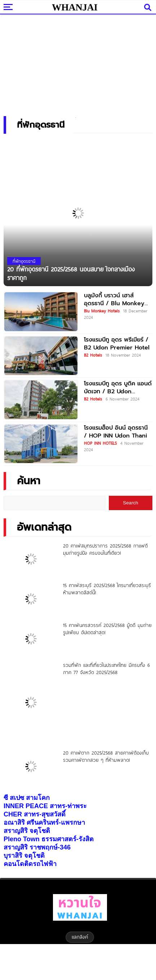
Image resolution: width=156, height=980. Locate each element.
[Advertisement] (78, 63)
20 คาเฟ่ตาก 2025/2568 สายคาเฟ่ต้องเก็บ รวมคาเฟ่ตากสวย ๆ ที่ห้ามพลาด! (106, 756)
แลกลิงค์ (80, 937)
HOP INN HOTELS (100, 443)
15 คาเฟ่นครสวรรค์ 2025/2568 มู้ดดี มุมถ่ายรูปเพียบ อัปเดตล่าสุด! (107, 629)
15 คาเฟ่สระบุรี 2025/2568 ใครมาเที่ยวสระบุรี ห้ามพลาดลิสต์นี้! (107, 589)
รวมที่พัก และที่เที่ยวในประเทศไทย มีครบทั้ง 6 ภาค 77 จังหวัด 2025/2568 (106, 669)
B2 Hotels (93, 355)
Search (130, 503)
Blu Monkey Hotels (102, 311)
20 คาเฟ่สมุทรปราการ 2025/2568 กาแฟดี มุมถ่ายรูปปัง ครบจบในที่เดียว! (105, 549)
